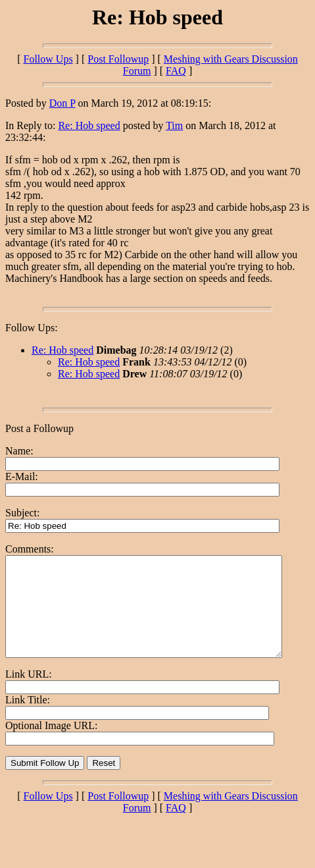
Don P (62, 103)
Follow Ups (48, 59)
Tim (174, 125)
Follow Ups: (32, 328)
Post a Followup (39, 428)
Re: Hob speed (89, 125)
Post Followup (118, 59)
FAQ (176, 71)
